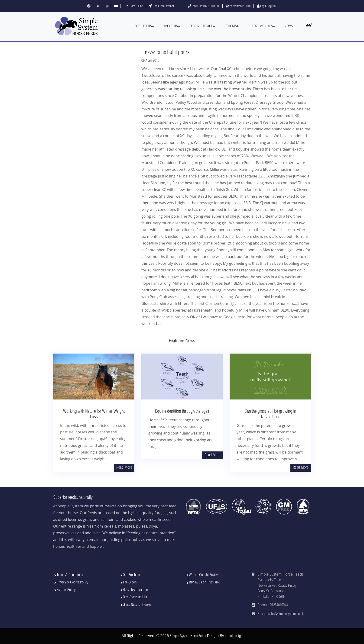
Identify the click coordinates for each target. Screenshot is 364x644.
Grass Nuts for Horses (137, 605)
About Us (171, 26)
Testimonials (262, 26)
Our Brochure (131, 575)
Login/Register (266, 6)
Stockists (232, 26)
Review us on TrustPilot (204, 583)
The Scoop (130, 583)
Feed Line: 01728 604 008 (204, 6)
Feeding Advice (201, 26)
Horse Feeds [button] (142, 26)
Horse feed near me (135, 590)
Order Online (133, 6)
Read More (124, 468)
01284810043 (279, 605)
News (289, 26)
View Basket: (238, 6)
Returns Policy (66, 590)
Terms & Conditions (70, 575)
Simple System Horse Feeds (188, 636)
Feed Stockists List (135, 597)
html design (235, 636)
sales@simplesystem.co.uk (286, 614)
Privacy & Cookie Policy (72, 583)
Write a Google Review (204, 575)
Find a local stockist (161, 6)
